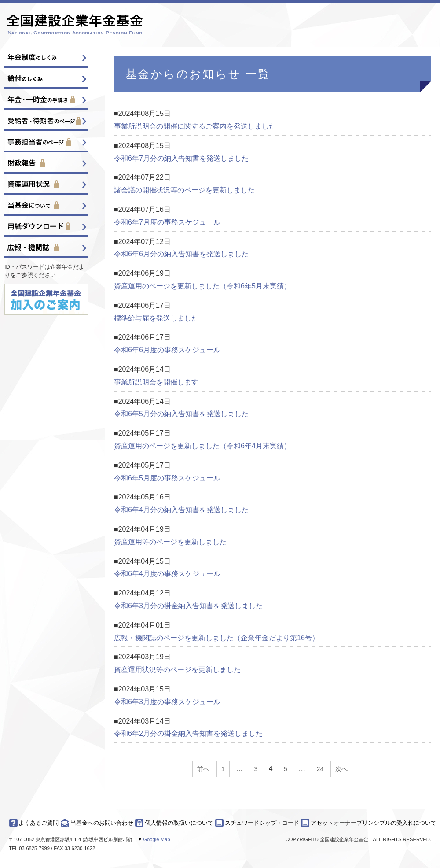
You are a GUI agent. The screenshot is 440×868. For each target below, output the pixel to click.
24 (320, 769)
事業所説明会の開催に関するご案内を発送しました (195, 126)
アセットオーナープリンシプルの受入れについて (374, 823)
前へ (203, 769)
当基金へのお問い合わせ (102, 823)
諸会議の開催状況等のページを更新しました (184, 190)
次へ (341, 769)
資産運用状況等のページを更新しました (177, 670)
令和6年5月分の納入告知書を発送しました (181, 414)
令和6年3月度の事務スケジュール (167, 702)
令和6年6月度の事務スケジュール (167, 350)
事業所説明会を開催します (156, 382)
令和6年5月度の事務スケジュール (167, 478)
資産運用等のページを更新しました (170, 542)
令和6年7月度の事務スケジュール (167, 222)
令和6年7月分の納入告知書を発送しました (181, 158)
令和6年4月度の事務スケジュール (167, 574)
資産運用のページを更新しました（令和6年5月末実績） (202, 286)
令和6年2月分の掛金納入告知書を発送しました (188, 733)
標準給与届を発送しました (156, 318)
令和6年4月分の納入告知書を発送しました (181, 510)
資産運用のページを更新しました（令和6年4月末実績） (202, 446)
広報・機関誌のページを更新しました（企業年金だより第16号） (216, 638)
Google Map (156, 839)
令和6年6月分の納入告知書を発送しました (181, 254)
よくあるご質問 (38, 823)
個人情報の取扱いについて (179, 823)
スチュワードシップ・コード (262, 823)
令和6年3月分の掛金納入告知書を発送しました (188, 606)
